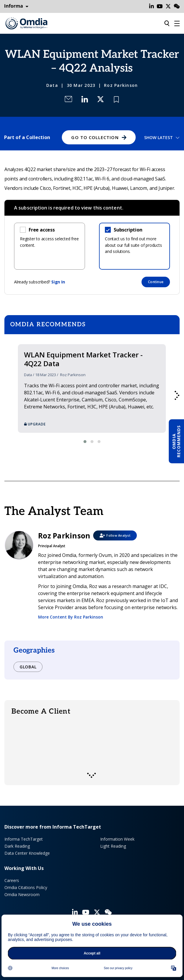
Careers (12, 880)
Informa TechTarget (24, 839)
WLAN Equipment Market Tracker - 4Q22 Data (83, 359)
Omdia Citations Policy (26, 887)
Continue (156, 282)
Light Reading (113, 846)
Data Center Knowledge (27, 853)
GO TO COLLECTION (95, 137)
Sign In (58, 282)
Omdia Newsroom (22, 894)
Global (28, 667)
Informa (16, 6)
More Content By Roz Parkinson (71, 617)
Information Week (117, 839)
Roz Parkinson (121, 85)
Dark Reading (17, 846)
